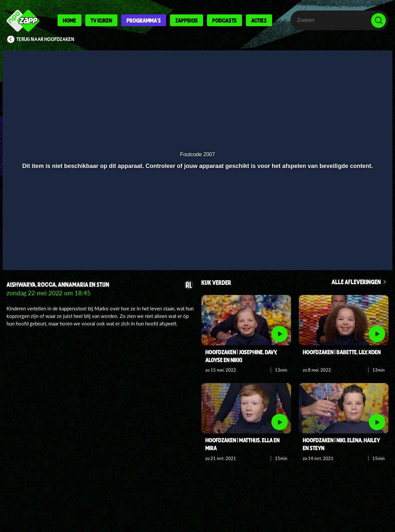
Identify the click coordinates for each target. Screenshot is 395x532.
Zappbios (187, 20)
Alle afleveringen (356, 282)
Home (69, 20)
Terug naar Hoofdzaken (45, 39)
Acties (259, 20)
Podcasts (224, 20)
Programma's (144, 20)
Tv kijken (101, 20)
